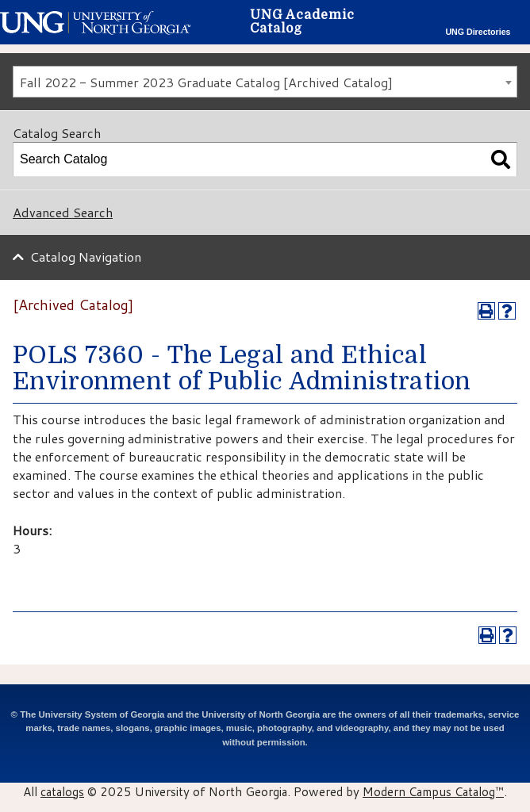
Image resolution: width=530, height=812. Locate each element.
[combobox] (265, 82)
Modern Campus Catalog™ (433, 791)
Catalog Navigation (86, 257)
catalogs (62, 791)
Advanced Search (63, 212)
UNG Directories (478, 32)
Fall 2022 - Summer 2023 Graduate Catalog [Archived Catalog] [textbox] (206, 82)
